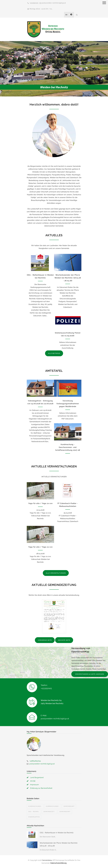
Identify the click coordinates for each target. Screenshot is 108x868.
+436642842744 (35, 761)
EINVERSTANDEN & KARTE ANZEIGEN (90, 674)
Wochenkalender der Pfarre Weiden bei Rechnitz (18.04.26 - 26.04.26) (68, 278)
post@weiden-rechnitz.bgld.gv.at (54, 3)
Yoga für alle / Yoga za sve (40, 503)
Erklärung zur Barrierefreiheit (41, 788)
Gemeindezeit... (49, 812)
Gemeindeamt (69, 806)
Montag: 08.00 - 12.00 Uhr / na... (41, 9)
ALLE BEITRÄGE (54, 353)
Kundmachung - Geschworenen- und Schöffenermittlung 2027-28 (68, 447)
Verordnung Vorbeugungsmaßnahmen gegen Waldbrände (68, 404)
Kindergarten (34, 817)
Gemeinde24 (47, 860)
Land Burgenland (37, 777)
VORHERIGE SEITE (45, 640)
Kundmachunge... (35, 806)
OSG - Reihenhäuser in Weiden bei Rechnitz (57, 833)
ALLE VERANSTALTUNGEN (56, 573)
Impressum (34, 785)
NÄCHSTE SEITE (64, 640)
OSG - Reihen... (34, 812)
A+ (67, 15)
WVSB (33, 781)
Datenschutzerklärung (58, 863)
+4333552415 (34, 3)
